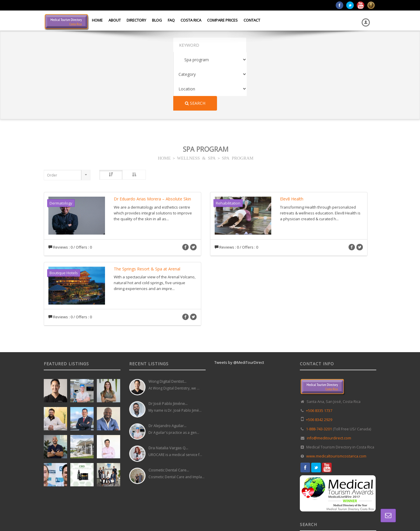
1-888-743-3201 (319, 371)
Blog (157, 20)
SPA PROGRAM (238, 99)
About (115, 20)
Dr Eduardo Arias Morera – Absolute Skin (152, 140)
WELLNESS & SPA (196, 99)
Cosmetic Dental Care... (169, 412)
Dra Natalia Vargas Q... (168, 389)
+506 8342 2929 (319, 361)
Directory (136, 20)
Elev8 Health (292, 140)
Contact (252, 20)
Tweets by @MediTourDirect (239, 304)
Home (97, 20)
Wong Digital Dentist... (167, 323)
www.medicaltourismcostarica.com (336, 398)
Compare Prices (222, 20)
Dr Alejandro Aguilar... (167, 367)
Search (357, 45)
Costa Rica (191, 20)
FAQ (171, 20)
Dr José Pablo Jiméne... (168, 345)
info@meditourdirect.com (329, 380)
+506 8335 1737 (319, 352)
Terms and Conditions (359, 513)
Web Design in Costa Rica (184, 513)
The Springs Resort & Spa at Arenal (147, 211)
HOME (164, 99)
